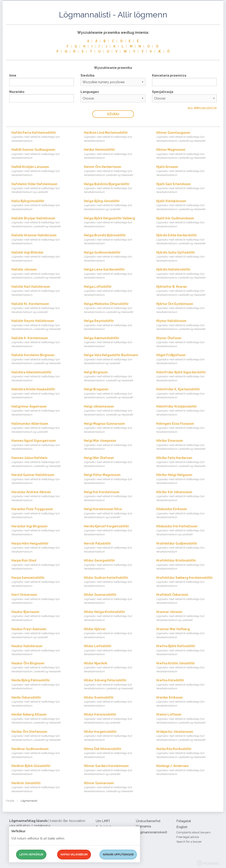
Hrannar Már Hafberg (188, 633)
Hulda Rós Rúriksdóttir (188, 753)
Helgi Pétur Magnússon (116, 479)
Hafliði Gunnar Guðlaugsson (43, 154)
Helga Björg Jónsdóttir (116, 205)
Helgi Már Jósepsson (116, 445)
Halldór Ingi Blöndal (43, 257)
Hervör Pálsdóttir (116, 548)
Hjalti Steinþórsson (188, 205)
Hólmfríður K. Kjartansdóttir (188, 394)
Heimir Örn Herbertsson (116, 171)
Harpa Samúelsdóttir (43, 582)
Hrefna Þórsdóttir (188, 685)
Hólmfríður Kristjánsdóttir (188, 411)
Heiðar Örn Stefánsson (43, 736)
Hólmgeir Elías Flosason (188, 428)
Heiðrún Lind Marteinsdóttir (116, 137)
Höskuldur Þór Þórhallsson (188, 531)
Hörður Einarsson (188, 445)
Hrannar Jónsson (188, 616)
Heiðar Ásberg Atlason (43, 719)
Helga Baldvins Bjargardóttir (116, 188)
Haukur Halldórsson (43, 650)
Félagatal (184, 821)
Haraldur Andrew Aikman (43, 496)
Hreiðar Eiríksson (188, 702)
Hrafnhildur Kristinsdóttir (188, 565)
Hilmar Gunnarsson (116, 787)
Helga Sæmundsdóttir (116, 342)
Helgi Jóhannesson (116, 411)
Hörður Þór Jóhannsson (188, 496)
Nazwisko (17, 92)
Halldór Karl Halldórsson (43, 291)
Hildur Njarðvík (116, 668)
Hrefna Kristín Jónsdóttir (188, 668)
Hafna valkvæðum (74, 855)
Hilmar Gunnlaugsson (188, 137)
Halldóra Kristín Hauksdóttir (43, 394)
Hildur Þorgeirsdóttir (116, 736)
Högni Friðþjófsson (188, 359)
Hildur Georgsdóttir (116, 565)
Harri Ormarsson (43, 599)
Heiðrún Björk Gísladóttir (43, 770)
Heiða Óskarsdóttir (43, 702)
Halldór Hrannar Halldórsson (43, 240)
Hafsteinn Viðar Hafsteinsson (43, 188)
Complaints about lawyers (193, 832)
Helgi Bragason (116, 394)
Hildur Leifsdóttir (116, 650)
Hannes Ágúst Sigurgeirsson (43, 445)
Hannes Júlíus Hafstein (43, 462)
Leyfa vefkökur (31, 855)
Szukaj (113, 114)
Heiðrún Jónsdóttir (43, 787)
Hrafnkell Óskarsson (188, 599)
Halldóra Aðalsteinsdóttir (43, 377)
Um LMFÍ (103, 821)
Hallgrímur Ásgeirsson (43, 411)
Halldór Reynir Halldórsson (43, 325)
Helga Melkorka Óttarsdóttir (116, 308)
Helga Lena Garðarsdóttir (116, 274)
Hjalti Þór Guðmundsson (188, 223)
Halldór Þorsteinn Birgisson (43, 359)
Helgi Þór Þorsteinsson (116, 496)
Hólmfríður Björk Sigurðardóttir (188, 377)
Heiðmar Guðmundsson (43, 753)
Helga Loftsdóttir (116, 291)
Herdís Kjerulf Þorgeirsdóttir (116, 531)
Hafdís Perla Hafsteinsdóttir (43, 137)
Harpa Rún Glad (43, 565)
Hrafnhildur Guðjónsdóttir (188, 548)
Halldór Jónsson (43, 274)
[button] (217, 20)
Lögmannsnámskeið (152, 832)
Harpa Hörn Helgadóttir (43, 548)
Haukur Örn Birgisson (43, 668)
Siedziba (88, 75)
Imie (13, 75)
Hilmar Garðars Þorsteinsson (116, 770)
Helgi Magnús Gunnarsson (116, 428)
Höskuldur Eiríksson (188, 513)
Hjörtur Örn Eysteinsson (188, 308)
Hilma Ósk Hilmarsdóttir (116, 753)
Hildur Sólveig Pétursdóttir (116, 685)
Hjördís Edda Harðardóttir (188, 240)
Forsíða (10, 801)
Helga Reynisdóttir (116, 325)
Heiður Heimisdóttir (116, 154)
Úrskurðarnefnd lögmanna (148, 824)
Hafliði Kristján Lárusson (43, 171)
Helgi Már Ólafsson (116, 462)
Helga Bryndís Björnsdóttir (116, 240)
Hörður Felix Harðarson (188, 462)
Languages (90, 92)
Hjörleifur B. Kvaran (188, 291)
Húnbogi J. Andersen (188, 770)
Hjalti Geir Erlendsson (188, 188)
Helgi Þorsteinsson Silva (116, 513)
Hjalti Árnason (188, 171)
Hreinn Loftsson (188, 719)
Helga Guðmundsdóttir (116, 257)
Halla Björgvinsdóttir (43, 205)
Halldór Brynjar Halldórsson (43, 223)
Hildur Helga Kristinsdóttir (116, 616)
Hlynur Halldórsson (188, 325)
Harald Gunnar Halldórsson (43, 479)
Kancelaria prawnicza (169, 75)
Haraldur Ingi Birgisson (43, 531)
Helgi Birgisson (116, 377)
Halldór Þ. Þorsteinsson (43, 342)
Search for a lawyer (189, 842)
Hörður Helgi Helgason (188, 479)
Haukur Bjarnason (43, 616)
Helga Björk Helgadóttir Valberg (116, 223)
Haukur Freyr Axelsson (43, 633)
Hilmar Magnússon (188, 154)
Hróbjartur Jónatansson (188, 736)
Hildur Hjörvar (116, 633)
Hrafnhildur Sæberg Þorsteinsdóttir (188, 582)
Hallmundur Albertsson (43, 428)
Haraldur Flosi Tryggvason (43, 513)
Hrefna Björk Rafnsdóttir (188, 650)
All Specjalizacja (202, 108)
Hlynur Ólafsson (188, 342)
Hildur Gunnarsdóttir (116, 599)
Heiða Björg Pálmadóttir (43, 685)
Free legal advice (188, 837)
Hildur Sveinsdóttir (116, 702)
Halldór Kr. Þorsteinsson (43, 308)
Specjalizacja (163, 92)
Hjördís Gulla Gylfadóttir (188, 257)
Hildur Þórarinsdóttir (116, 719)
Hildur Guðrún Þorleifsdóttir (116, 582)
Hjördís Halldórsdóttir (188, 274)
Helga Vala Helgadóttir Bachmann (116, 359)
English (182, 827)
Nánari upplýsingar (118, 855)
